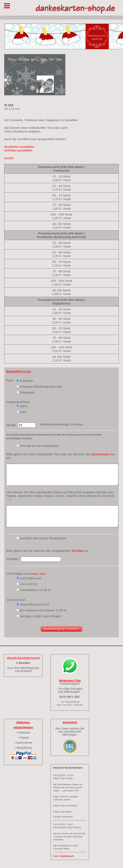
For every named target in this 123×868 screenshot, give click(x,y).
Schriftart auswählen (18, 150)
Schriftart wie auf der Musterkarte (43, 538)
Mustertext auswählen (19, 147)
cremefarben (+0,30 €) (36, 590)
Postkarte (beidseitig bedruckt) (41, 387)
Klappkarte (28, 392)
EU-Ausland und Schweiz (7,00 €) (43, 610)
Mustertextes (100, 454)
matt (23, 412)
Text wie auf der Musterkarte (40, 446)
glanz (24, 406)
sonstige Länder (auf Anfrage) (41, 616)
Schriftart (78, 551)
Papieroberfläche (18, 402)
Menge (11, 425)
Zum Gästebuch (63, 856)
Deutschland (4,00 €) (34, 604)
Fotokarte (27, 381)
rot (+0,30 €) (29, 584)
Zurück (9, 158)
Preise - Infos (38, 574)
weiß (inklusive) (31, 578)
